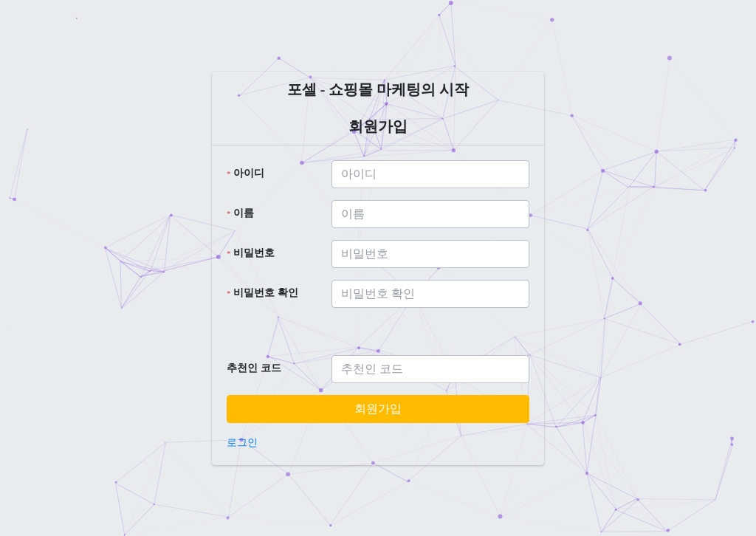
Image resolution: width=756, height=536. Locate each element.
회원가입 (378, 409)
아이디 (245, 173)
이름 (240, 213)
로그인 (242, 443)
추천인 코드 (254, 368)
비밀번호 (251, 253)
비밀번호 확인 (262, 293)
